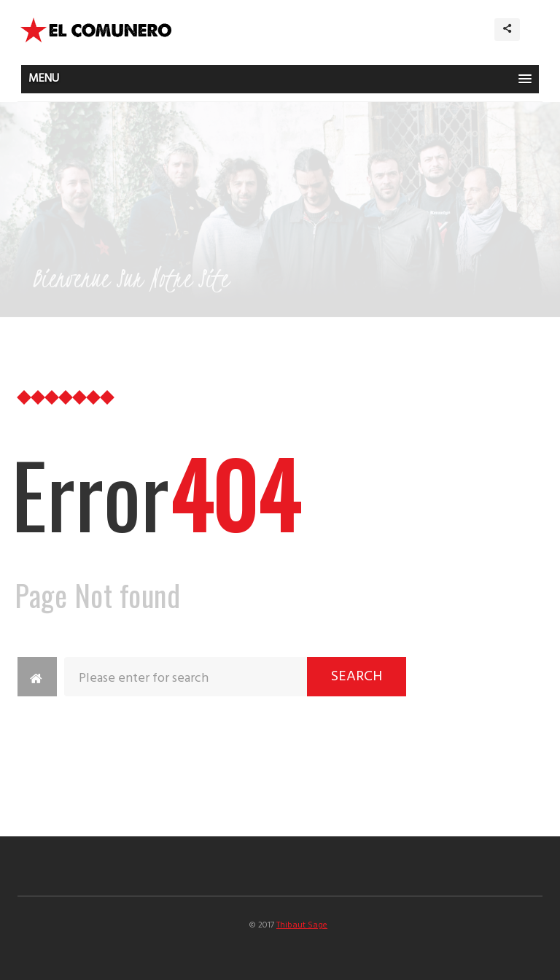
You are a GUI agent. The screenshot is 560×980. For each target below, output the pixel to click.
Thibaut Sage (302, 925)
